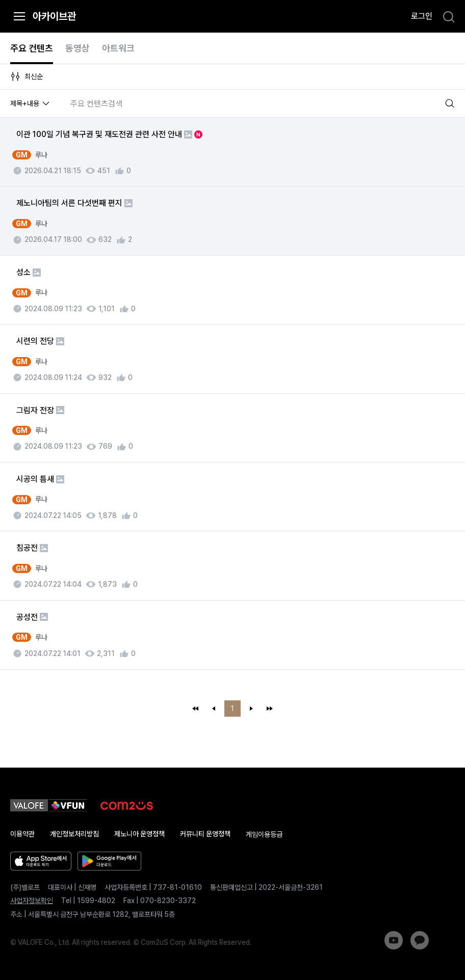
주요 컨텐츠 (32, 48)
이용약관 (22, 834)
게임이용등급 (264, 834)
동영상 (77, 48)
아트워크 (118, 48)
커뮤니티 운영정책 (205, 834)
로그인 (422, 16)
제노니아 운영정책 (139, 834)
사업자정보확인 (32, 901)
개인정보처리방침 (74, 834)
